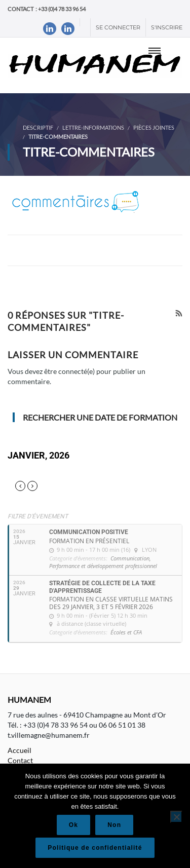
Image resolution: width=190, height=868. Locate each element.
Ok (73, 825)
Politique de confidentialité (95, 848)
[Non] (176, 817)
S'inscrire (167, 27)
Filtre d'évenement (38, 516)
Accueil (20, 750)
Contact (20, 760)
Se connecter (118, 27)
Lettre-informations (93, 127)
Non (114, 825)
